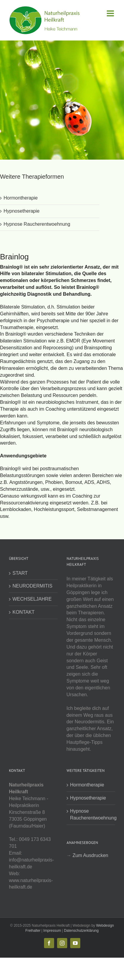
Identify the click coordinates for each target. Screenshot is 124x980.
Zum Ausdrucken (90, 855)
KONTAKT (23, 612)
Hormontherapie (21, 198)
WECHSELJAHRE (32, 599)
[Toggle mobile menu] (111, 13)
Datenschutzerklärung (81, 931)
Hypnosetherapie (22, 211)
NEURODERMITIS (32, 586)
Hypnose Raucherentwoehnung (37, 224)
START (20, 573)
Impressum (52, 931)
